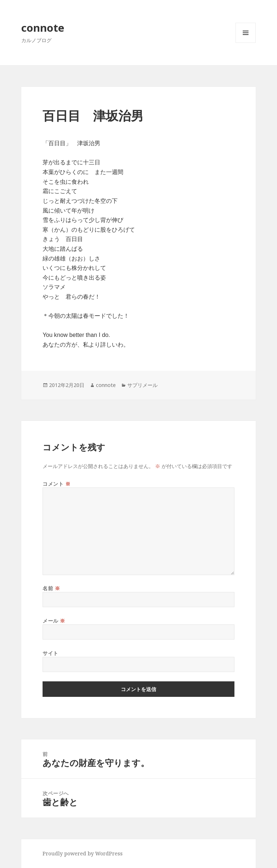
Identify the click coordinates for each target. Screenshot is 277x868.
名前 (51, 588)
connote (43, 28)
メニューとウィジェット (246, 43)
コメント (56, 484)
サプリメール (142, 385)
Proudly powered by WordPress (83, 853)
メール (54, 621)
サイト (50, 653)
